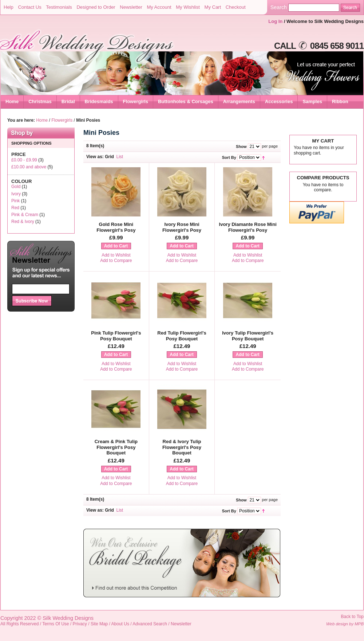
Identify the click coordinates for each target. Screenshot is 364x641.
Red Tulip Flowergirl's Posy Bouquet (182, 336)
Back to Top (352, 617)
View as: (95, 157)
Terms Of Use (56, 624)
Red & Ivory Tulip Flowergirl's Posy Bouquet (182, 447)
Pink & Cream (25, 215)
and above (29, 167)
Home (12, 101)
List (120, 157)
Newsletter (131, 7)
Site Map (99, 624)
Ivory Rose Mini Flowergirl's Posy (182, 227)
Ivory (16, 194)
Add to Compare (116, 261)
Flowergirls (62, 120)
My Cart (213, 7)
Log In (275, 21)
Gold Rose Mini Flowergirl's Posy (116, 227)
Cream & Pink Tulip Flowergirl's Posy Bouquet (116, 447)
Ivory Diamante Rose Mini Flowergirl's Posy (248, 227)
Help (9, 7)
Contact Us (29, 7)
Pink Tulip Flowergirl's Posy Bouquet (116, 336)
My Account (159, 7)
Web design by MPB (345, 624)
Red (15, 208)
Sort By (229, 157)
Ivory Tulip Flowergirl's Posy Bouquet (248, 336)
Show (241, 146)
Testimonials (59, 7)
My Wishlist (188, 7)
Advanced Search (150, 624)
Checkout (236, 7)
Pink (15, 201)
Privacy (80, 624)
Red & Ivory (23, 222)
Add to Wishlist (116, 255)
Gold (16, 187)
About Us (120, 624)
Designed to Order (96, 7)
